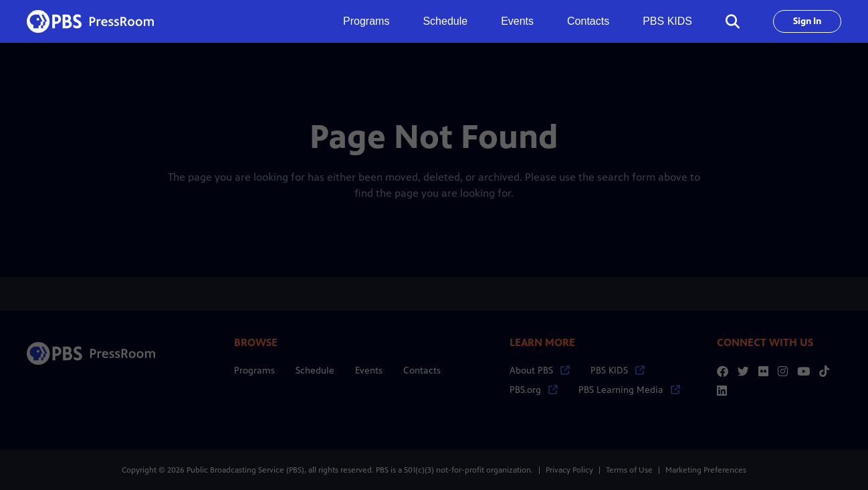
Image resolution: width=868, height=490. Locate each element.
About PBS (540, 371)
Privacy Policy (569, 470)
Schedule (445, 21)
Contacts (588, 21)
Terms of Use (629, 470)
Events (517, 21)
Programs (254, 371)
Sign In (807, 21)
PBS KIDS (667, 21)
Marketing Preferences (706, 470)
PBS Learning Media (629, 390)
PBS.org (534, 390)
